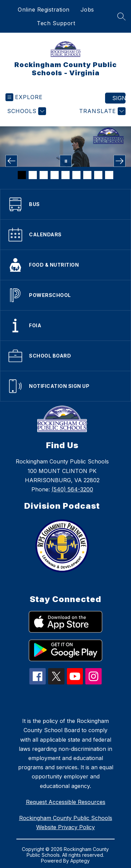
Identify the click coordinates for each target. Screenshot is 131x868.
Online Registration (44, 10)
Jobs (87, 10)
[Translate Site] (101, 111)
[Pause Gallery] (66, 161)
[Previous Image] (11, 161)
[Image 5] (65, 175)
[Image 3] (44, 175)
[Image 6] (76, 175)
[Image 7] (87, 175)
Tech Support (56, 23)
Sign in (119, 98)
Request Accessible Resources (66, 802)
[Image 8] (98, 175)
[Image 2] (33, 175)
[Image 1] (22, 175)
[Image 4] (55, 175)
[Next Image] (120, 161)
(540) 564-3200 (72, 489)
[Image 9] (109, 175)
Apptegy (80, 861)
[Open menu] (24, 97)
